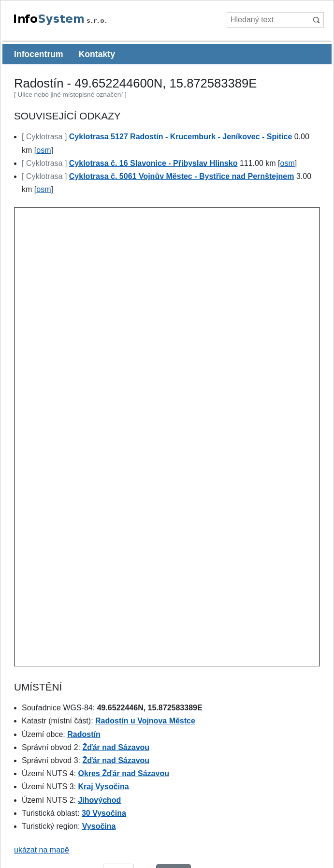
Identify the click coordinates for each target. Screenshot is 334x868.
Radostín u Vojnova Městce (145, 721)
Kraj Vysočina (103, 787)
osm (44, 150)
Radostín (84, 734)
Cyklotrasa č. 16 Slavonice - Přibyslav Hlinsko (153, 163)
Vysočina (99, 826)
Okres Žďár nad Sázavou (123, 773)
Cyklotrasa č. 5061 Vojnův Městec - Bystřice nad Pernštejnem (182, 176)
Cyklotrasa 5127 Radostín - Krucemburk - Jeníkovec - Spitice (181, 137)
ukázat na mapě (42, 850)
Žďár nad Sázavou (116, 747)
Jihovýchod (99, 800)
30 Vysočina (104, 813)
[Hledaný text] (268, 20)
